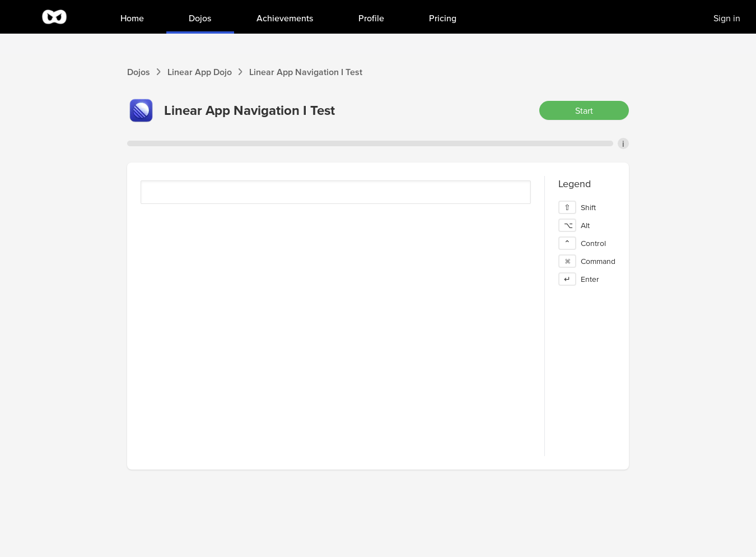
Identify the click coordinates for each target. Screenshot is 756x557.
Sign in (727, 18)
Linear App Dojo (200, 72)
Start (584, 110)
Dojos (139, 72)
